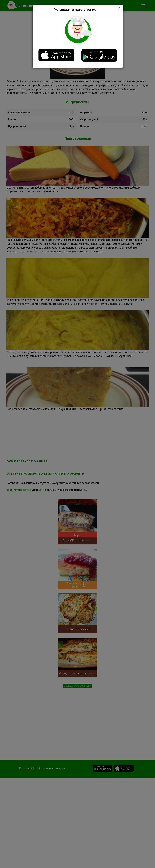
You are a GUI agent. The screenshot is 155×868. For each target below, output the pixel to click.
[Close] (119, 8)
